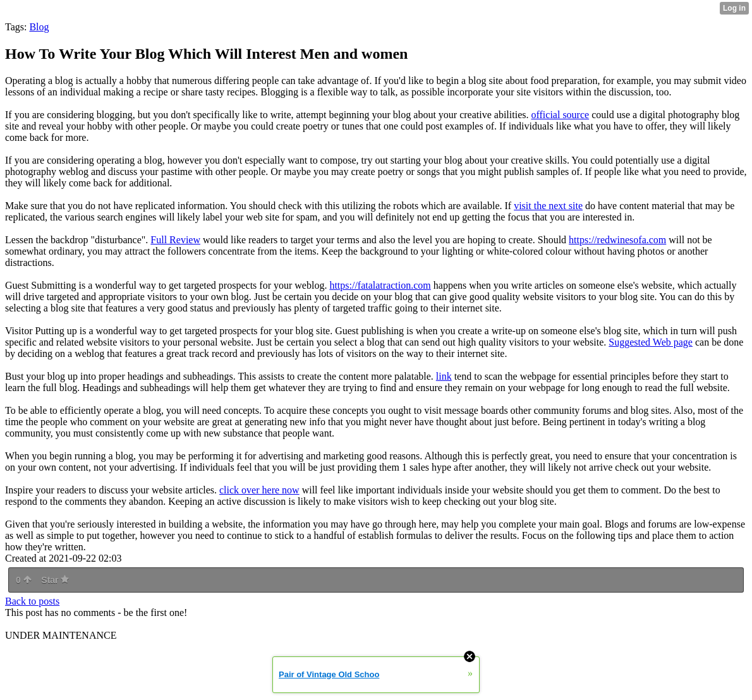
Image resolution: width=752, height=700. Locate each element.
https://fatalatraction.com (380, 285)
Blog (39, 27)
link (444, 376)
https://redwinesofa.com (617, 240)
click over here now (259, 490)
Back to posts (32, 601)
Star (55, 580)
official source (560, 115)
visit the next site (548, 206)
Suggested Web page (651, 342)
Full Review (175, 240)
